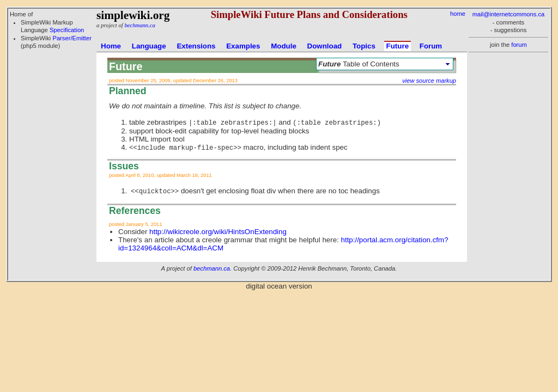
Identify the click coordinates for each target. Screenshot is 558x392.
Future (398, 46)
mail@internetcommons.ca (509, 14)
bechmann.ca (140, 25)
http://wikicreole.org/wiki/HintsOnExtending (218, 232)
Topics (364, 46)
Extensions (196, 46)
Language (149, 46)
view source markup (429, 81)
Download (325, 46)
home (458, 14)
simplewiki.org (133, 15)
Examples (243, 46)
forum (519, 45)
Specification (67, 30)
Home (111, 46)
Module (284, 46)
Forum (431, 46)
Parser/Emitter (72, 38)
